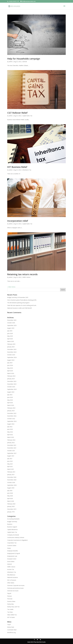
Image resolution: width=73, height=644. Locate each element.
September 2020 (12, 485)
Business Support (12, 527)
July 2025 (10, 331)
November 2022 (12, 416)
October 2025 (11, 323)
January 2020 (11, 506)
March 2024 (11, 373)
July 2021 (10, 459)
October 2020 (11, 482)
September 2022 (12, 421)
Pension (10, 596)
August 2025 (11, 328)
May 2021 (10, 464)
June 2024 (10, 365)
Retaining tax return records (22, 274)
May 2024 (10, 368)
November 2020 (12, 480)
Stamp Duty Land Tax (13, 607)
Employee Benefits (13, 551)
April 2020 (10, 498)
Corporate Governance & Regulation (17, 540)
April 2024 (10, 371)
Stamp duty (10, 604)
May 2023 (10, 400)
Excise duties (11, 561)
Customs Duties (12, 545)
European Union (12, 559)
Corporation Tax (12, 543)
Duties (9, 548)
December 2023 (12, 381)
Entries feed (11, 627)
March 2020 (11, 501)
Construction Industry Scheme (16, 537)
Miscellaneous (11, 575)
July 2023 (10, 395)
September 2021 (12, 453)
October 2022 (11, 419)
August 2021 (11, 456)
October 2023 (11, 387)
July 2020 (10, 491)
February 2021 (11, 472)
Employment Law (12, 556)
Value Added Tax (12, 615)
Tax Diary (10, 612)
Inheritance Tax (27, 170)
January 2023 (11, 411)
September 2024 (12, 357)
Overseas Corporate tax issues (16, 585)
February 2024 (11, 376)
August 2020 (11, 488)
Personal (10, 599)
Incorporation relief (18, 221)
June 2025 (10, 333)
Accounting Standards (13, 519)
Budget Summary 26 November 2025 (18, 297)
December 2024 (12, 349)
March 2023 (11, 405)
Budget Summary (12, 522)
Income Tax (11, 569)
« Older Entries (11, 287)
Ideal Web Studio (41, 642)
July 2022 (10, 427)
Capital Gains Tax (27, 116)
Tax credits (10, 609)
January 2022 (11, 443)
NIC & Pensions (12, 580)
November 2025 (12, 320)
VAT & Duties (11, 617)
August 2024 (11, 360)
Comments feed (12, 630)
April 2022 (10, 435)
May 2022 (10, 432)
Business (10, 524)
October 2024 (11, 355)
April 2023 (10, 403)
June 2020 (10, 493)
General (25, 62)
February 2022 (11, 440)
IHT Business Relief (17, 167)
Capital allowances (12, 530)
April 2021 (10, 466)
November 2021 (12, 448)
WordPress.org (11, 632)
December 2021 (12, 445)
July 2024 (10, 363)
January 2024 (11, 379)
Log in (9, 624)
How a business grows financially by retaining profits (22, 300)
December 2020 (12, 477)
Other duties (11, 583)
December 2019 (12, 509)
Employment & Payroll (14, 553)
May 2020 (10, 496)
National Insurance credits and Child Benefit (20, 308)
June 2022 (10, 429)
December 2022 (12, 413)
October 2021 (11, 451)
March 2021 (11, 469)
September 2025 (12, 325)
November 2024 (12, 352)
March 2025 (11, 341)
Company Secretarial (13, 535)
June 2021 (10, 461)
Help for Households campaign (24, 59)
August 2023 (11, 392)
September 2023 (12, 389)
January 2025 (11, 347)
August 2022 (11, 424)
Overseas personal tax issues (15, 588)
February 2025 (11, 344)
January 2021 (11, 475)
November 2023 (12, 384)
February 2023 (11, 408)
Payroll (9, 593)
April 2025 (10, 339)
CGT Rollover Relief (17, 113)
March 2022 (11, 437)
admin (11, 62)
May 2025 (10, 336)
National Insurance (13, 577)
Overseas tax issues (13, 591)
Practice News (11, 601)
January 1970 (11, 512)
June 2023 (10, 397)
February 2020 (11, 504)
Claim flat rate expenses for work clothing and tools (22, 305)
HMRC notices (26, 277)
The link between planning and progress (18, 303)
